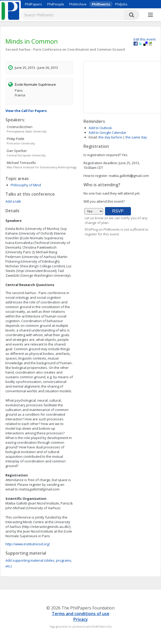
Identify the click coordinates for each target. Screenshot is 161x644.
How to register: (96, 176)
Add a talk (13, 201)
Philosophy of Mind (26, 185)
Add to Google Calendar (107, 132)
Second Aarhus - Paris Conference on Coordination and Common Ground (65, 49)
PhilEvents (101, 4)
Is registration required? (102, 155)
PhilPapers (33, 4)
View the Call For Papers (26, 111)
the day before (110, 137)
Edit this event (145, 39)
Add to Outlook (100, 128)
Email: (93, 137)
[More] (150, 15)
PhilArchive (78, 4)
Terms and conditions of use (81, 614)
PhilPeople (56, 4)
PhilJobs (121, 4)
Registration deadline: (101, 163)
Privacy (81, 619)
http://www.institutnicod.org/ (28, 544)
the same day (136, 137)
